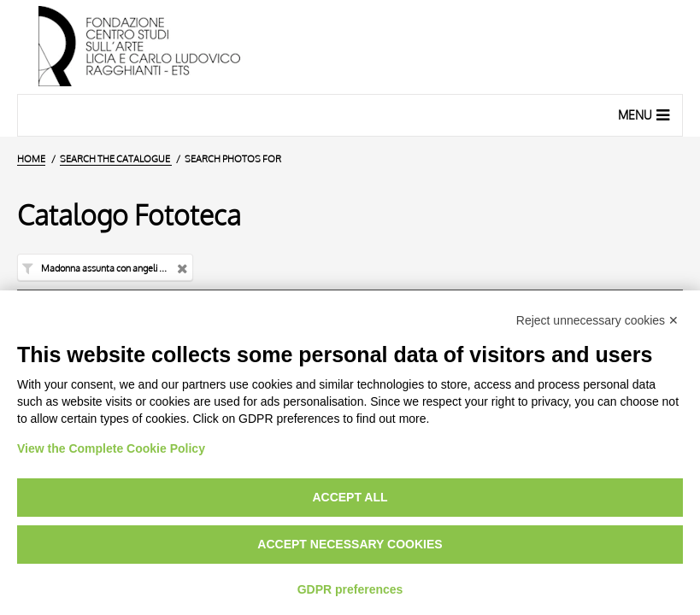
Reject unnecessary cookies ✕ (597, 320)
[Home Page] (350, 47)
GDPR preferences (350, 589)
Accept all (350, 497)
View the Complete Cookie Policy (111, 448)
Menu (646, 114)
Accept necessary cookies (350, 544)
